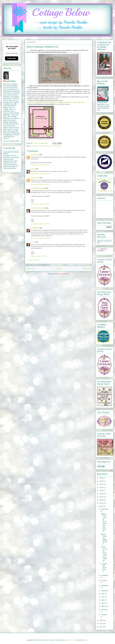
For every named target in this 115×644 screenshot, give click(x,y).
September (105, 585)
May (103, 600)
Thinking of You (56, 146)
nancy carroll (35, 178)
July (103, 594)
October (104, 580)
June (103, 597)
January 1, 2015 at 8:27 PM (39, 256)
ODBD (40, 146)
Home (59, 269)
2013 (101, 620)
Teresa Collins (47, 146)
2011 (101, 627)
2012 (101, 624)
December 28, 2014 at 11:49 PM (40, 174)
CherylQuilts (35, 228)
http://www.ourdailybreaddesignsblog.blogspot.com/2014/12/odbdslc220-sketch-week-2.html (56, 102)
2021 (101, 484)
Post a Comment (34, 260)
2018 (101, 494)
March (104, 606)
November (105, 575)
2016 (101, 500)
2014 (101, 506)
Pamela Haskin (10, 81)
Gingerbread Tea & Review (104, 568)
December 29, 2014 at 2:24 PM (40, 184)
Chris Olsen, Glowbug (38, 188)
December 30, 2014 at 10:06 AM (40, 238)
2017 (101, 497)
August (104, 591)
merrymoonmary (71, 640)
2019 (101, 491)
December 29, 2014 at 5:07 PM (40, 204)
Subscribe (12, 58)
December (105, 509)
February (105, 609)
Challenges (34, 146)
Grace (33, 242)
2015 (101, 503)
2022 (101, 481)
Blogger (86, 640)
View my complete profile (11, 141)
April (103, 603)
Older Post (87, 269)
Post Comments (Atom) (62, 274)
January (104, 614)
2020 (101, 487)
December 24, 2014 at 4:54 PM (40, 165)
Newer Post (31, 269)
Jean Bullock (35, 155)
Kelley (33, 169)
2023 (101, 478)
